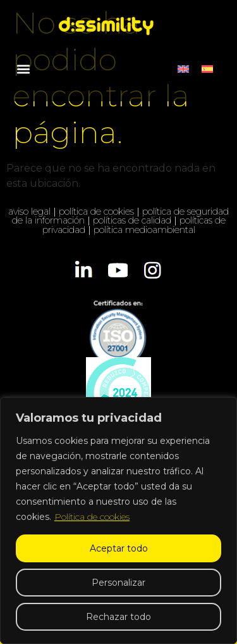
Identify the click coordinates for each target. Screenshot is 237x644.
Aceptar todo (119, 548)
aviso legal (29, 212)
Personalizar (118, 583)
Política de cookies (92, 517)
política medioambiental (144, 230)
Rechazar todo (118, 617)
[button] (23, 69)
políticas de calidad (132, 220)
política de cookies (96, 212)
